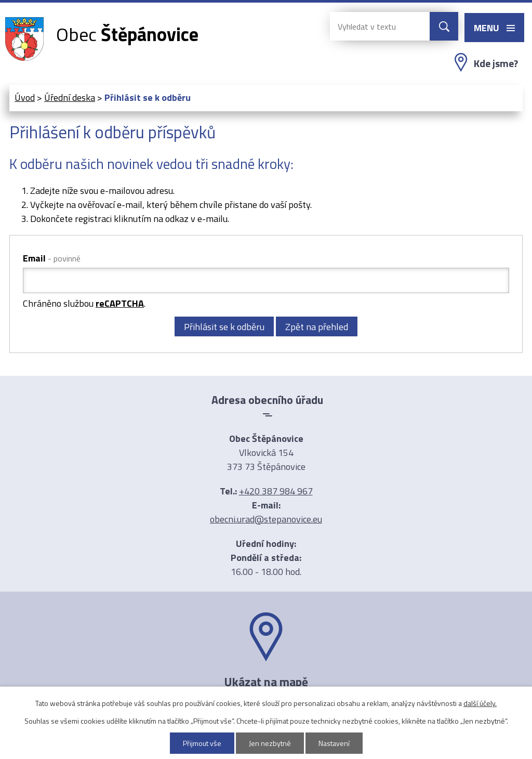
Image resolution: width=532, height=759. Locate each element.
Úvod (25, 97)
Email (52, 258)
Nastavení (334, 743)
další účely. (480, 703)
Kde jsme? (496, 63)
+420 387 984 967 (276, 491)
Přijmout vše (202, 743)
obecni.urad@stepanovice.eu (266, 519)
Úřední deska (70, 97)
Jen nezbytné (270, 743)
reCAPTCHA (120, 303)
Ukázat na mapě (266, 682)
